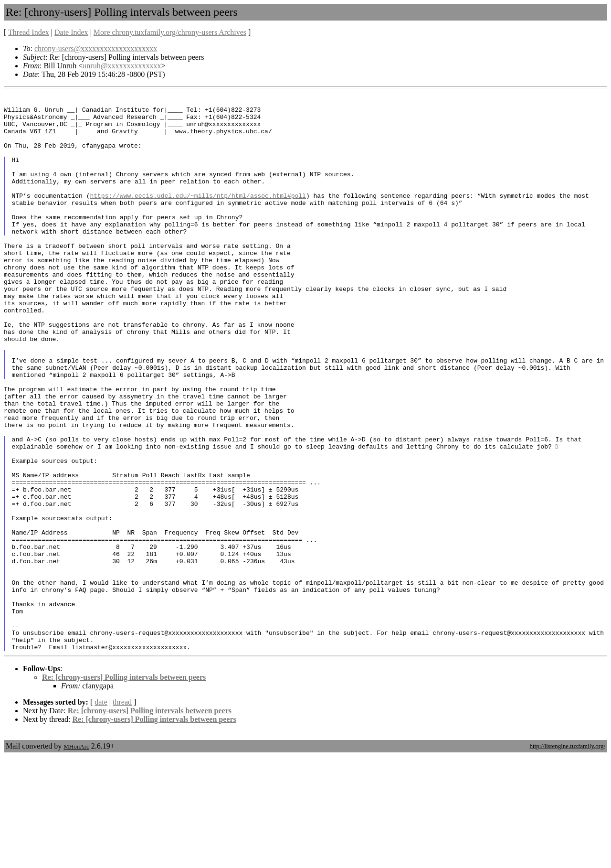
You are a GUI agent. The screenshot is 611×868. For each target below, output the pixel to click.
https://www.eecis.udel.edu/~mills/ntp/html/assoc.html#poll (198, 217)
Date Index (71, 32)
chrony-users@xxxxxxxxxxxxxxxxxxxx (96, 48)
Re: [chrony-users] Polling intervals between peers (124, 789)
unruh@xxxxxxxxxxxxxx (122, 66)
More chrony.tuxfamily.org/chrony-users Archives (170, 32)
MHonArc (76, 858)
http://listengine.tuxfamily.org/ (567, 858)
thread (122, 814)
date (101, 814)
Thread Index (29, 32)
